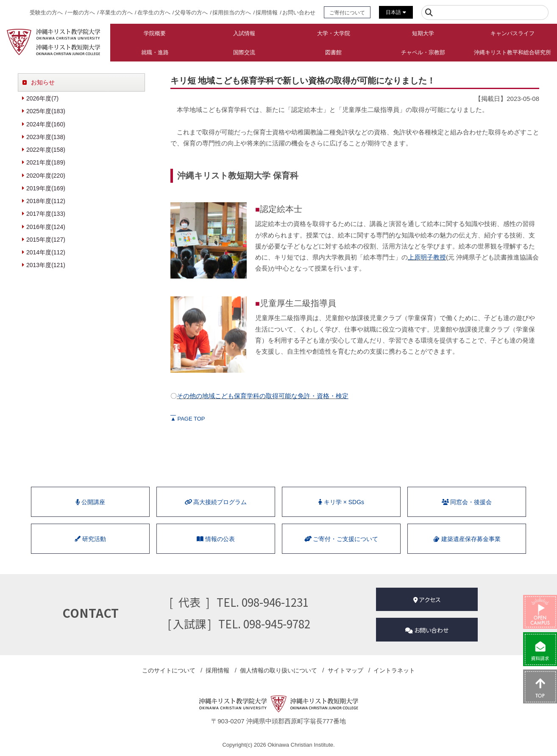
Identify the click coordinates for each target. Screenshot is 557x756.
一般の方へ (81, 13)
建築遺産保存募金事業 (467, 539)
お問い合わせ (299, 13)
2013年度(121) (46, 265)
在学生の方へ (154, 13)
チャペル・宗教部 (423, 52)
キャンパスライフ (512, 33)
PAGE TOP (188, 419)
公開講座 (91, 502)
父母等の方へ (191, 13)
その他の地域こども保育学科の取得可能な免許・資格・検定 (263, 396)
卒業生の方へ (116, 13)
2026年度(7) (42, 98)
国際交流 (244, 52)
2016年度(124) (46, 227)
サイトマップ (345, 670)
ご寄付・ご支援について (341, 539)
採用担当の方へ (232, 13)
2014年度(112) (46, 252)
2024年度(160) (46, 124)
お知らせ (43, 82)
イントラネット (394, 670)
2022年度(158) (46, 150)
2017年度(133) (46, 214)
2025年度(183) (46, 111)
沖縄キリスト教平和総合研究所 (512, 52)
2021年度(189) (46, 162)
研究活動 (90, 539)
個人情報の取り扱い (278, 670)
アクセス (427, 600)
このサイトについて (169, 670)
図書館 (333, 52)
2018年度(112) (46, 201)
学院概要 (155, 33)
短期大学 (423, 33)
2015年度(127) (46, 240)
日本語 (396, 12)
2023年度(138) (46, 137)
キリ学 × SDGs (341, 502)
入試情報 (244, 33)
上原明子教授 (427, 257)
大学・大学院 (334, 33)
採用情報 (267, 13)
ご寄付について (347, 13)
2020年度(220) (46, 176)
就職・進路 (155, 52)
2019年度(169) (46, 188)
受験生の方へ (46, 13)
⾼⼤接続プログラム (216, 502)
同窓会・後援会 (467, 502)
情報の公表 (216, 539)
